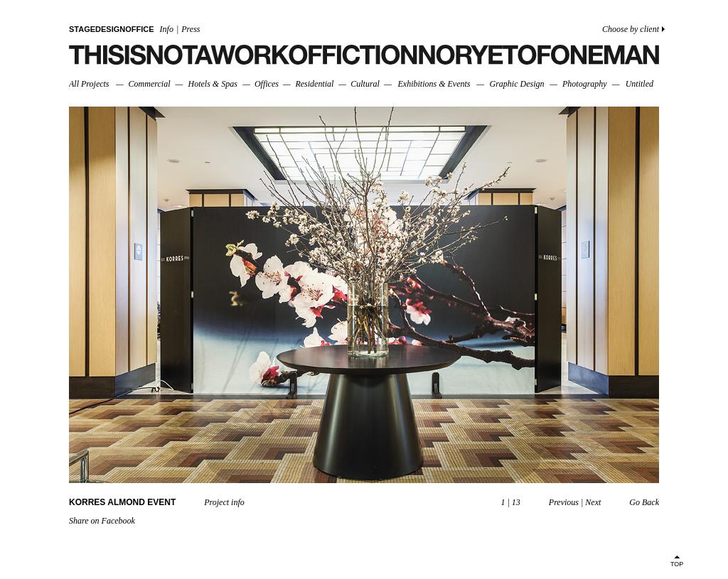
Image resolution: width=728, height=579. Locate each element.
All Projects (89, 84)
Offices (267, 84)
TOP (677, 564)
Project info (224, 502)
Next (593, 502)
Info (167, 29)
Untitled (639, 84)
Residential (314, 84)
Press (191, 29)
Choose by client (631, 29)
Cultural (365, 84)
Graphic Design (516, 84)
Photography (585, 84)
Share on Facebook (102, 521)
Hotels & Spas (213, 84)
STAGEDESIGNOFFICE (112, 29)
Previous (564, 502)
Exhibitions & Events (434, 84)
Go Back (644, 502)
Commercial (150, 84)
